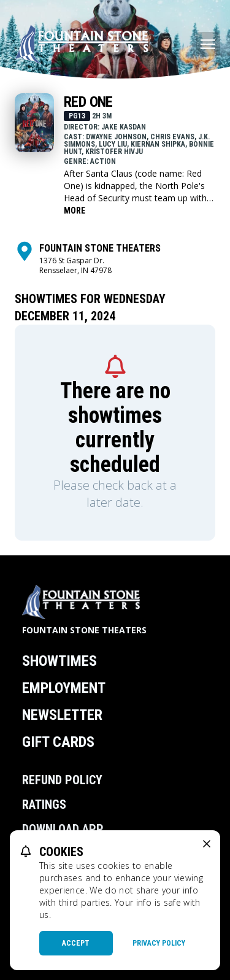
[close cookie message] (207, 844)
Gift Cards (58, 742)
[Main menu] (208, 44)
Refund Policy (62, 780)
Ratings (44, 804)
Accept (76, 943)
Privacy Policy (159, 943)
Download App (63, 829)
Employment (64, 688)
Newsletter (62, 715)
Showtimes (59, 661)
